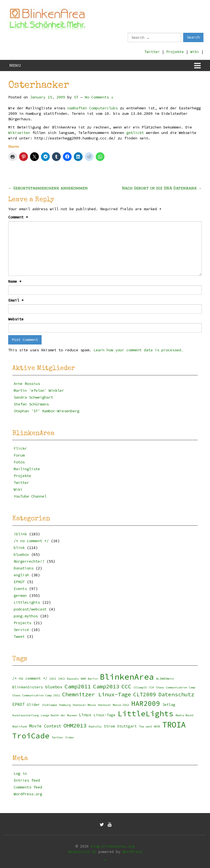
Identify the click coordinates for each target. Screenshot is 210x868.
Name (15, 281)
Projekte (175, 52)
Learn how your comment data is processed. (138, 350)
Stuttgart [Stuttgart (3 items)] (127, 726)
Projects (22, 623)
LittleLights (27, 602)
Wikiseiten (19, 133)
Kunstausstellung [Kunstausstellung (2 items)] (25, 715)
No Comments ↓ (99, 97)
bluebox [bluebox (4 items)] (54, 687)
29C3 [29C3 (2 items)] (62, 679)
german (20, 595)
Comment (18, 217)
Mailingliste (27, 469)
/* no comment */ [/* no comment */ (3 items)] (30, 678)
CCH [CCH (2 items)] (151, 687)
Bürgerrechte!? (29, 561)
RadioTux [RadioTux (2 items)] (95, 727)
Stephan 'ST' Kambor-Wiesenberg (46, 411)
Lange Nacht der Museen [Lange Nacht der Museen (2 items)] (59, 715)
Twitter (152, 52)
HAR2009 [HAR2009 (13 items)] (146, 704)
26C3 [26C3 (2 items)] (53, 679)
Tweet (19, 636)
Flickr (20, 448)
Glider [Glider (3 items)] (33, 705)
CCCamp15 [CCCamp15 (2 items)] (140, 687)
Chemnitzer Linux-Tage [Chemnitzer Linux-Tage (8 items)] (97, 694)
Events (20, 589)
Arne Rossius (27, 384)
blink (19, 548)
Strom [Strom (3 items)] (109, 726)
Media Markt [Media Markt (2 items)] (185, 715)
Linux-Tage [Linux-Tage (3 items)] (104, 715)
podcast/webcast (30, 609)
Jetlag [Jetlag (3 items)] (169, 705)
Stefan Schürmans (31, 404)
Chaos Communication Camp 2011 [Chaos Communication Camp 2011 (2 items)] (36, 695)
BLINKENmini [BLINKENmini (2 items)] (165, 679)
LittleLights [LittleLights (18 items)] (145, 714)
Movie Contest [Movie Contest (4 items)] (45, 726)
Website (16, 319)
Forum (19, 455)
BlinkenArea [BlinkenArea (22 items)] (127, 677)
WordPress (132, 852)
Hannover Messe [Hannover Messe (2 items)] (84, 705)
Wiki (195, 52)
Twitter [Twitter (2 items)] (57, 737)
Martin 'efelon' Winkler (39, 390)
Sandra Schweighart (33, 397)
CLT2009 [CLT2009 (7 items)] (145, 694)
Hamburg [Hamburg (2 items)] (65, 705)
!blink (20, 534)
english (21, 575)
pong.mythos (26, 616)
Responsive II (82, 852)
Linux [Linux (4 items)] (85, 715)
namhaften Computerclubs (92, 108)
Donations (24, 568)
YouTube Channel (30, 496)
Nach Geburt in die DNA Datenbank (162, 188)
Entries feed (27, 780)
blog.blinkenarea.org (113, 846)
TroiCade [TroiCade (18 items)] (31, 736)
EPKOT (19, 582)
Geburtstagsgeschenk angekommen (48, 188)
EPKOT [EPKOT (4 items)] (18, 704)
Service (21, 630)
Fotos (19, 462)
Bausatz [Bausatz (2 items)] (73, 679)
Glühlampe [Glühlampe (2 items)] (49, 705)
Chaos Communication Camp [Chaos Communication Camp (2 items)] (176, 687)
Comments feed (28, 787)
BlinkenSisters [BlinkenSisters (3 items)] (28, 687)
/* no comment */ (31, 541)
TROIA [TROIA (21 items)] (174, 725)
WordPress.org (28, 794)
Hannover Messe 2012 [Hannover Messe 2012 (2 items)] (113, 705)
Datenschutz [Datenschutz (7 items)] (176, 694)
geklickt (135, 133)
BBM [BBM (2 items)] (83, 679)
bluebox (21, 554)
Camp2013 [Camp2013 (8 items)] (106, 686)
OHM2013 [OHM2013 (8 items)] (75, 726)
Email (16, 300)
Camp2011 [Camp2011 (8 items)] (78, 686)
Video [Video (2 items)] (69, 737)
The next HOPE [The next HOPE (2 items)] (150, 727)
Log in (20, 773)
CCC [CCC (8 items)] (126, 686)
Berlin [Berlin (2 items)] (93, 679)
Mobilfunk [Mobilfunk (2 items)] (20, 727)
